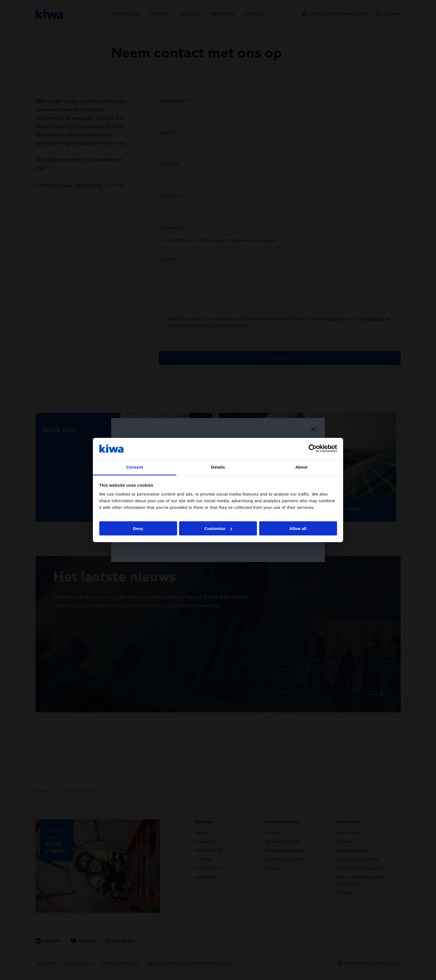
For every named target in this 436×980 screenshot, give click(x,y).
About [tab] (301, 467)
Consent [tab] (135, 467)
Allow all (298, 528)
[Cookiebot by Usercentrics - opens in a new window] (313, 449)
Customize (218, 528)
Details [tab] (218, 467)
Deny (138, 528)
